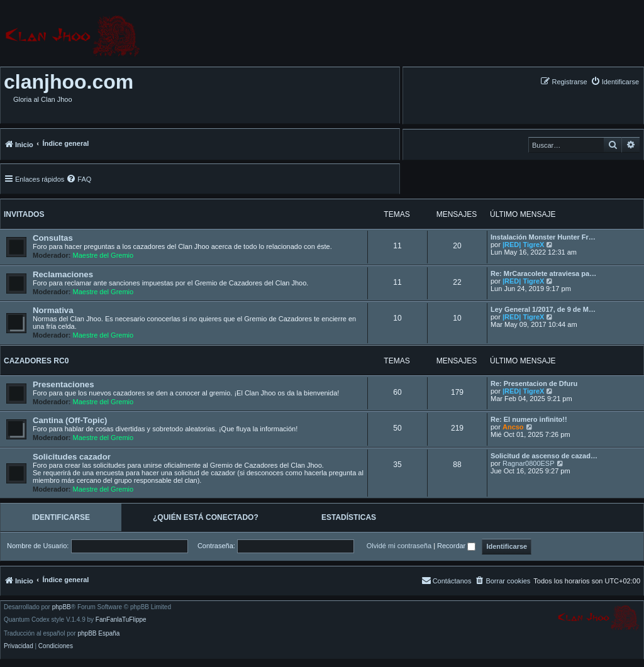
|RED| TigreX (523, 245)
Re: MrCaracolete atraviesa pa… (543, 273)
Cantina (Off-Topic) (70, 420)
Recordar (456, 546)
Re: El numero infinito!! (529, 419)
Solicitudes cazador (72, 457)
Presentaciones (64, 384)
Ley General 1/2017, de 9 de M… (543, 309)
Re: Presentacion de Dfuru (534, 383)
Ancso (513, 427)
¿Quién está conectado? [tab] (206, 517)
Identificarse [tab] (61, 517)
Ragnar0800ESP (529, 463)
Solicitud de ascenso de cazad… (544, 456)
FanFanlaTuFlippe (121, 620)
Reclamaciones (63, 274)
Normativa (53, 310)
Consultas (53, 238)
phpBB (62, 607)
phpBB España (98, 634)
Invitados (24, 214)
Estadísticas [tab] (349, 517)
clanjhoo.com (69, 82)
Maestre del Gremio (103, 255)
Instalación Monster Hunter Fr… (543, 237)
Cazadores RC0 (36, 361)
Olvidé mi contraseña (399, 546)
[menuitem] (615, 81)
